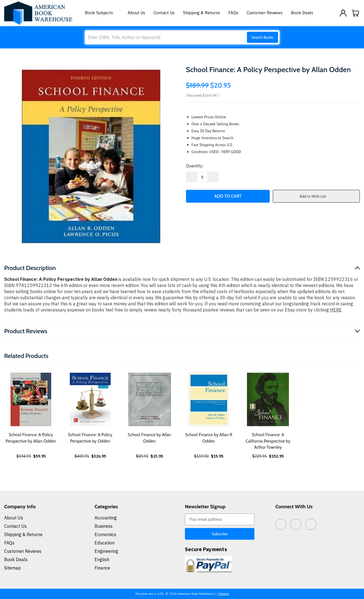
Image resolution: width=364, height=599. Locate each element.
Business (104, 526)
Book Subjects (102, 13)
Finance (102, 568)
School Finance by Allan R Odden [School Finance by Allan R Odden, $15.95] (209, 438)
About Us (136, 13)
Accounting (106, 518)
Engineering (106, 551)
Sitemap (13, 568)
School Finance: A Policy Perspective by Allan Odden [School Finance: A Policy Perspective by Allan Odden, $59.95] (31, 438)
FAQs (233, 13)
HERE (336, 310)
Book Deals (302, 13)
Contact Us (164, 13)
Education (105, 543)
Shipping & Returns (201, 13)
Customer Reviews (265, 13)
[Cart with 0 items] (356, 13)
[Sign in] (343, 13)
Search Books (262, 37)
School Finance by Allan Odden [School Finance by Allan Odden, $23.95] (149, 438)
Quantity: (195, 166)
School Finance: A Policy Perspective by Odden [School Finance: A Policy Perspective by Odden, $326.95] (90, 438)
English (102, 559)
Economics (105, 534)
